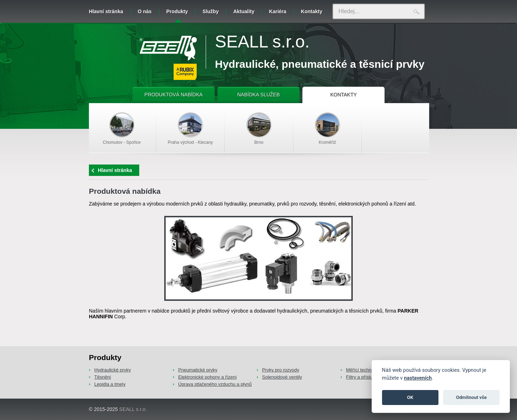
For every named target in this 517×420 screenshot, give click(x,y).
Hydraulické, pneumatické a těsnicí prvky (320, 64)
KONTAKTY (343, 95)
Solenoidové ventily (282, 377)
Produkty (177, 16)
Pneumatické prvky (198, 370)
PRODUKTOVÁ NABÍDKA (174, 95)
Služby (210, 11)
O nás (145, 11)
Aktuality (244, 11)
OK (410, 397)
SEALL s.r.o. (262, 42)
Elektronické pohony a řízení (207, 377)
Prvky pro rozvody (281, 370)
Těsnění (103, 377)
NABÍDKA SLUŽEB (258, 95)
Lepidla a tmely (110, 384)
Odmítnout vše (471, 397)
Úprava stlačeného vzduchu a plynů (215, 384)
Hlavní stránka (106, 11)
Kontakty (312, 11)
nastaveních (418, 378)
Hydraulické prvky (113, 370)
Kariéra (278, 11)
